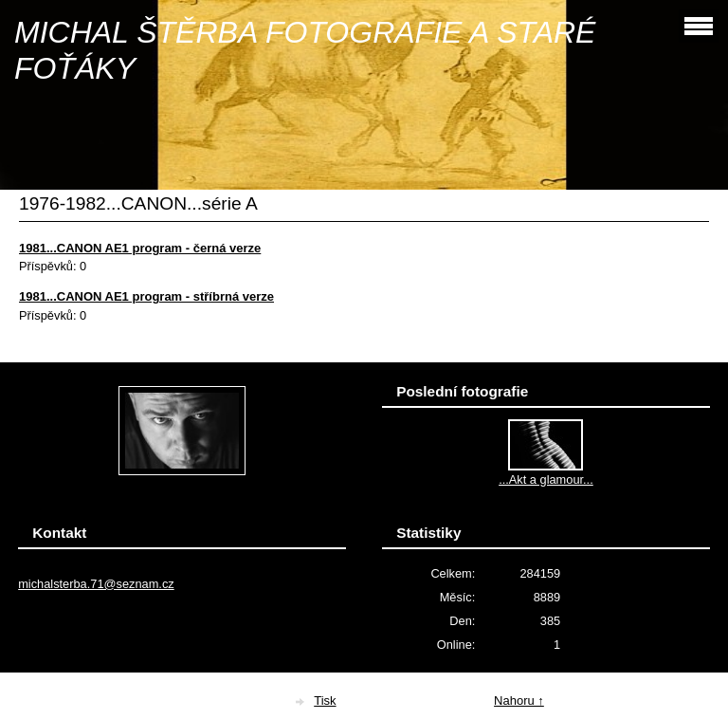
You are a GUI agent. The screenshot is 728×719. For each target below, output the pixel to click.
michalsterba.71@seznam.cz (96, 584)
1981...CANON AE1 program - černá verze (140, 248)
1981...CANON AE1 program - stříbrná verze (146, 296)
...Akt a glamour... (546, 479)
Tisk (325, 701)
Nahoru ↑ (519, 701)
